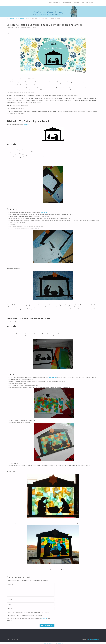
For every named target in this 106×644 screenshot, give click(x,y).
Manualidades (20, 18)
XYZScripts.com (60, 643)
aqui (29, 322)
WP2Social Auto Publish (47, 643)
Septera (90, 639)
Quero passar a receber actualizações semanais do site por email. (24, 616)
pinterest (26, 125)
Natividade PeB (40, 147)
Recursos (12, 18)
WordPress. (96, 639)
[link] (98, 3)
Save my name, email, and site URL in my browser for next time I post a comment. (28, 613)
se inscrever (44, 619)
